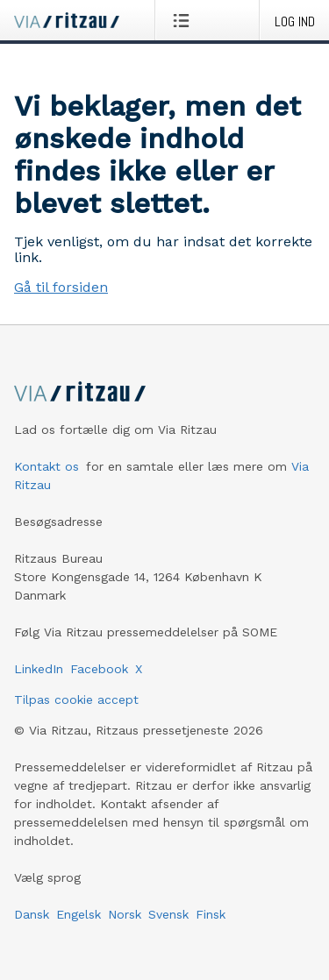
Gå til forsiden (61, 287)
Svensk (168, 914)
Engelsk (79, 914)
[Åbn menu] (185, 20)
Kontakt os (46, 466)
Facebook (99, 669)
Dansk (32, 914)
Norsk (125, 914)
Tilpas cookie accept (76, 699)
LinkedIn (39, 669)
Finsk (211, 914)
